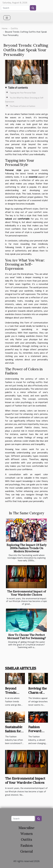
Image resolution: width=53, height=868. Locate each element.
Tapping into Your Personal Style (23, 93)
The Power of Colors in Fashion (23, 106)
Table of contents (18, 88)
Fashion (27, 846)
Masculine (26, 828)
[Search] (15, 8)
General (26, 851)
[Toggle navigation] (7, 18)
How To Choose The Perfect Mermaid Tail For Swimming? (27, 637)
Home (5, 28)
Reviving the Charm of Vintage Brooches (38, 695)
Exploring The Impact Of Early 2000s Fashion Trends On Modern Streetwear (27, 548)
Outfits (14, 28)
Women (26, 834)
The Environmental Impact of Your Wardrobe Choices (27, 593)
